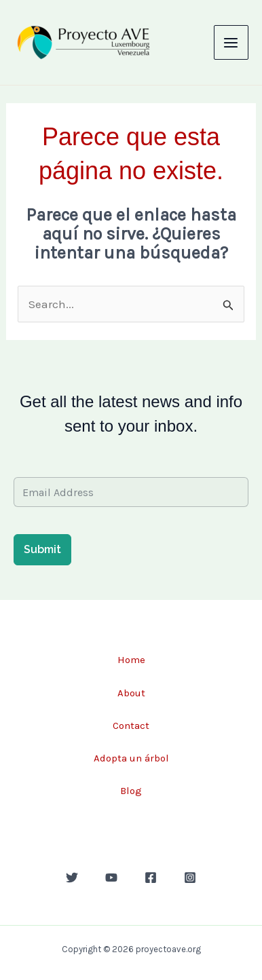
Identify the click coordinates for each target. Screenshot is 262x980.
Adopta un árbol (131, 758)
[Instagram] (190, 878)
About (131, 693)
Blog (131, 791)
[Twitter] (72, 878)
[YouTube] (111, 878)
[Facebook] (151, 878)
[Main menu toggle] (231, 43)
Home (131, 660)
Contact (131, 725)
